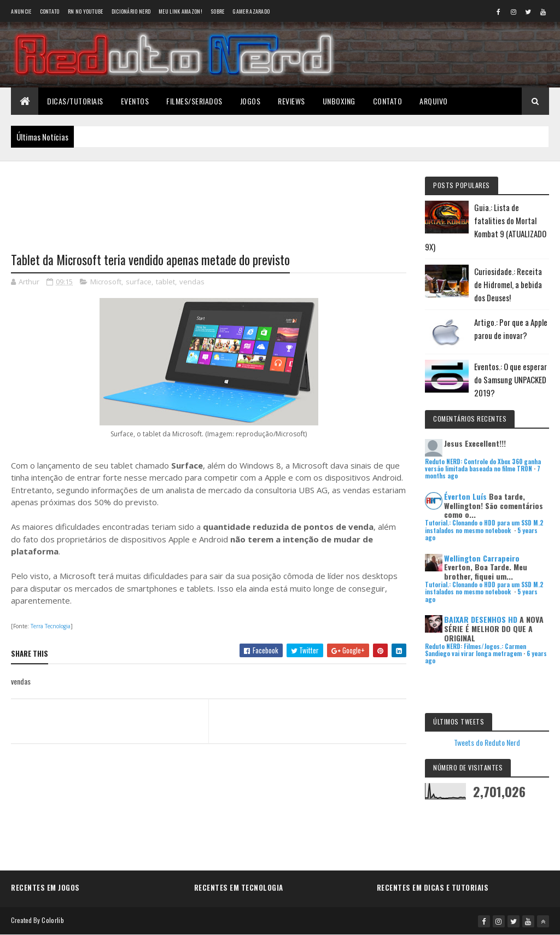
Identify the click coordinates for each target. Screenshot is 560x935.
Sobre (218, 11)
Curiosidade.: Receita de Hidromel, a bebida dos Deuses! (508, 284)
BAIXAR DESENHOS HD (481, 619)
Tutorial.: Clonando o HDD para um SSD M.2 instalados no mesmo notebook (484, 526)
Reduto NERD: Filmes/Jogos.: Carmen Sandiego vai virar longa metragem (476, 650)
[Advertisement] (209, 200)
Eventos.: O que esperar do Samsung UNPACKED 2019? (511, 379)
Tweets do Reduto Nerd (487, 742)
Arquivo (434, 101)
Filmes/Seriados (194, 101)
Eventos (135, 101)
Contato (50, 11)
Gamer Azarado (251, 11)
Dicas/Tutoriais (75, 101)
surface (139, 282)
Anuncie (21, 11)
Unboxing (339, 101)
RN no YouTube (86, 11)
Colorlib (52, 920)
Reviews (291, 101)
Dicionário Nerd (131, 11)
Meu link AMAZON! (180, 11)
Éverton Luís (465, 496)
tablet (165, 282)
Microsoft (106, 282)
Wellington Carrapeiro (482, 558)
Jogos (250, 101)
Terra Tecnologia (51, 626)
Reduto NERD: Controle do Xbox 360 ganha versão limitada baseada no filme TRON (483, 465)
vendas (192, 282)
